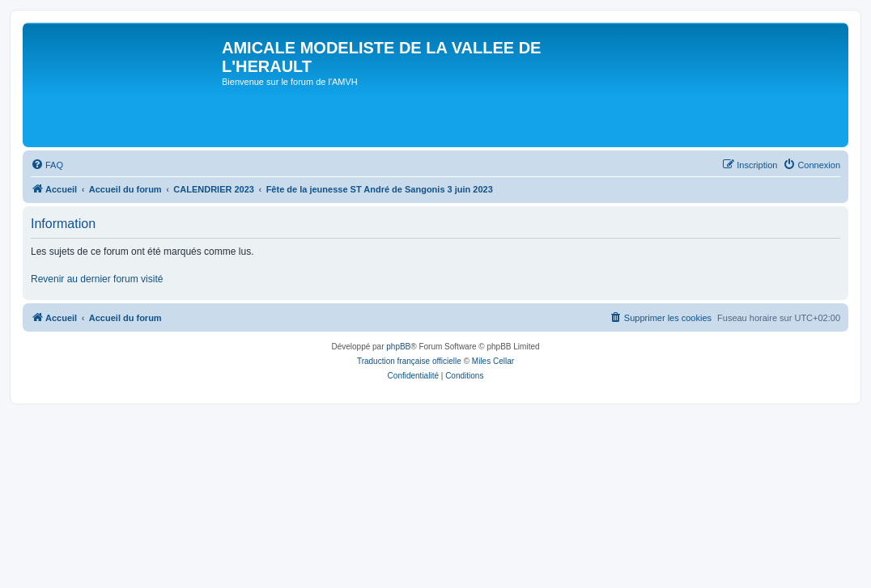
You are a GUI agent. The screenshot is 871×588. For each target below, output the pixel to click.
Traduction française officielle (409, 361)
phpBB (398, 347)
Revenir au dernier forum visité (97, 279)
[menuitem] (47, 165)
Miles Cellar (493, 361)
